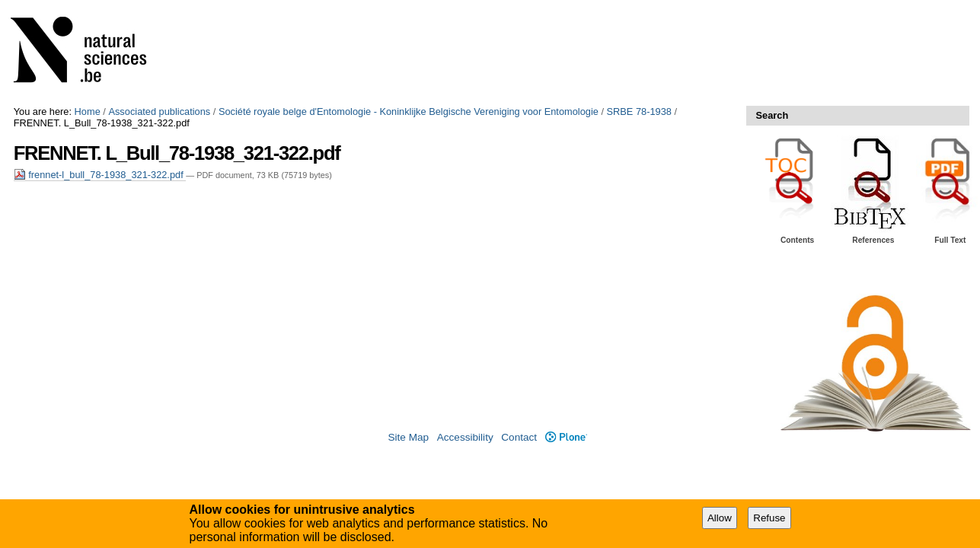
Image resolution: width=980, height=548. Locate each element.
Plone (566, 437)
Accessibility (465, 437)
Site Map (408, 437)
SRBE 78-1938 (639, 112)
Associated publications (159, 112)
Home (88, 112)
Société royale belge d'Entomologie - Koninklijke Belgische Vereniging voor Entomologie (409, 112)
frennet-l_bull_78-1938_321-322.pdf (100, 175)
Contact (519, 437)
